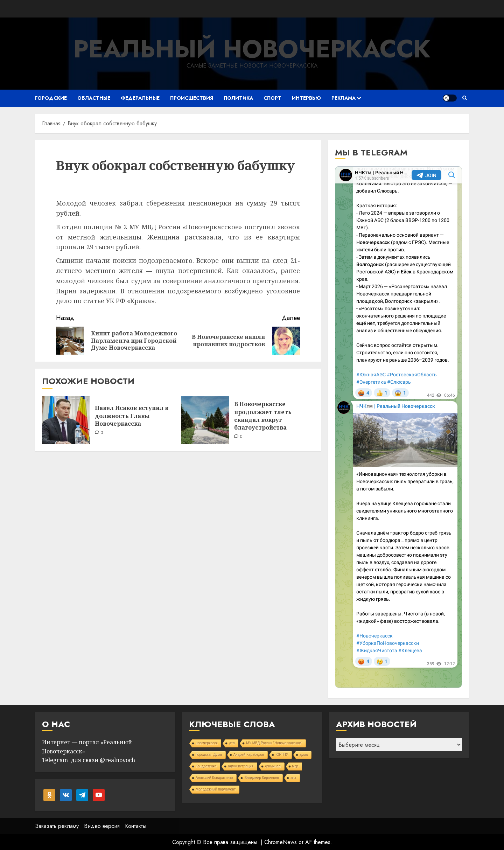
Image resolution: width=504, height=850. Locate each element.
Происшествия (192, 98)
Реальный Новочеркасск (252, 49)
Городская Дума (209, 755)
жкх (293, 778)
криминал (273, 766)
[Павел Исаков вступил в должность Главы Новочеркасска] (66, 420)
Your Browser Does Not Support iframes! (398, 427)
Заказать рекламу (57, 826)
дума (304, 755)
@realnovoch (117, 760)
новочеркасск (207, 743)
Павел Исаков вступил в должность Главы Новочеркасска (132, 416)
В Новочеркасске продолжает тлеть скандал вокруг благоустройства (263, 416)
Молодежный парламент (216, 789)
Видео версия (102, 826)
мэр (295, 766)
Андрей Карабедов (249, 755)
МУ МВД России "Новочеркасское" (274, 743)
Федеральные (140, 98)
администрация (240, 766)
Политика (238, 98)
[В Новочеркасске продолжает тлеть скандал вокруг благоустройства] (205, 420)
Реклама (344, 98)
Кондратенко (206, 766)
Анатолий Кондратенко (214, 778)
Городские (51, 98)
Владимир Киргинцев (262, 778)
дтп (232, 743)
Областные (94, 98)
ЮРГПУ (282, 755)
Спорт (272, 98)
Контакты (136, 826)
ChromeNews (281, 842)
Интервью (306, 98)
